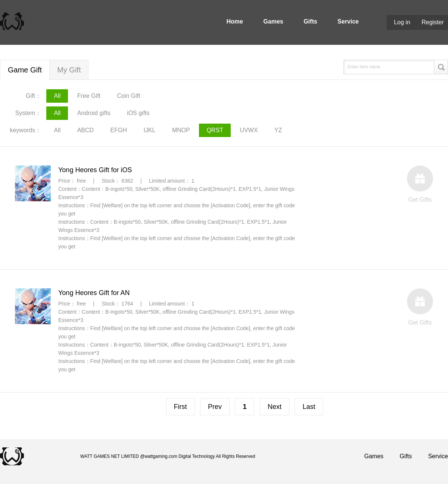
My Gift (69, 70)
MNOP (181, 130)
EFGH (119, 130)
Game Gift (25, 70)
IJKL (150, 130)
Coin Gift (128, 96)
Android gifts (94, 113)
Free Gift (89, 96)
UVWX (249, 130)
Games (273, 21)
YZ (278, 130)
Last (309, 407)
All (57, 96)
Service (348, 21)
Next (275, 407)
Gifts (310, 21)
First (181, 407)
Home (234, 21)
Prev (215, 407)
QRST (215, 130)
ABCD (85, 130)
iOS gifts (138, 113)
